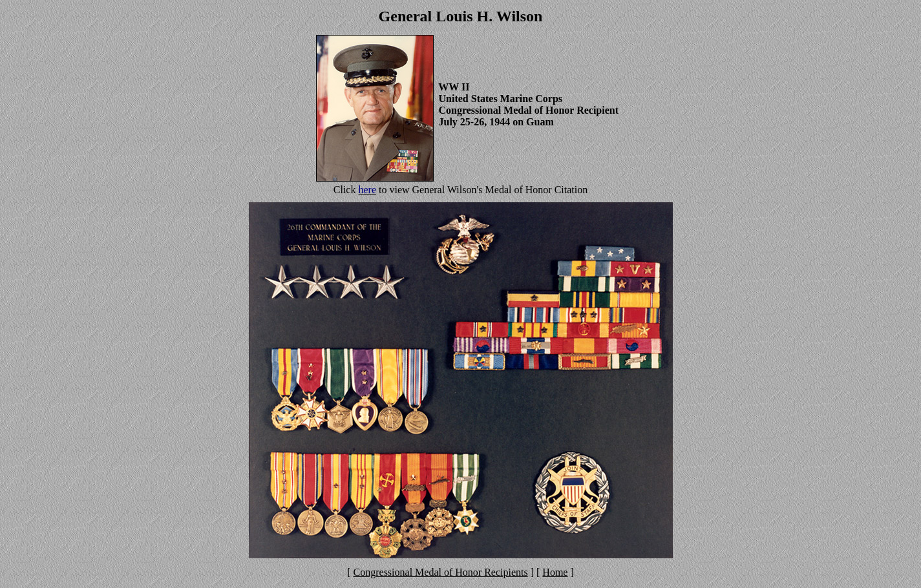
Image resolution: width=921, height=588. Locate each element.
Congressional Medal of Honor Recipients (441, 572)
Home (555, 572)
